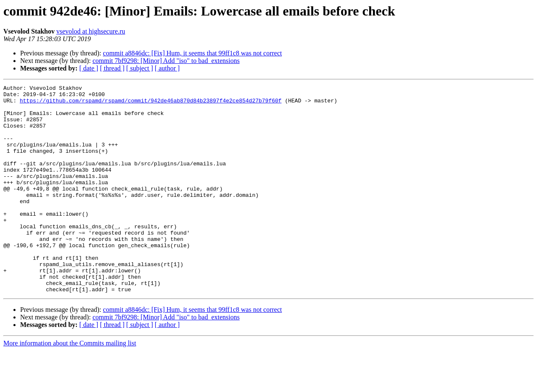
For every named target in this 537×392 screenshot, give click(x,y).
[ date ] (89, 68)
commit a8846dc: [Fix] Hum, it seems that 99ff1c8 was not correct (192, 53)
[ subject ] (140, 68)
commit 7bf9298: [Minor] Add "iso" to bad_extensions (166, 61)
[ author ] (167, 68)
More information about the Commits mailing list (70, 385)
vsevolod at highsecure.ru (91, 31)
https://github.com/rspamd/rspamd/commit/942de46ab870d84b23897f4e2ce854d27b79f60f (151, 104)
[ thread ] (112, 68)
